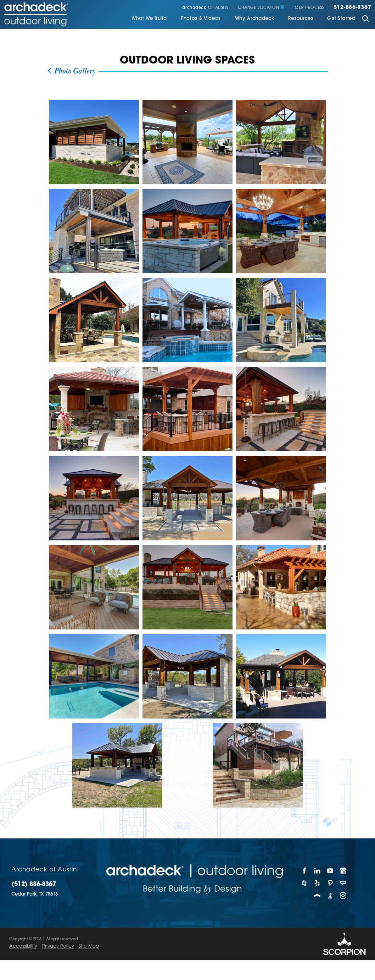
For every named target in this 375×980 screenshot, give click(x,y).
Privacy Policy (58, 946)
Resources (301, 19)
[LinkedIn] (317, 871)
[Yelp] (317, 883)
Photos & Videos (201, 19)
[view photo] (94, 142)
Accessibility (23, 946)
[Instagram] (343, 895)
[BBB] (330, 895)
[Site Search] (366, 19)
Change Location (261, 8)
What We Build (149, 19)
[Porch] (317, 895)
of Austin (205, 8)
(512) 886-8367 (34, 885)
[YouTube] (330, 871)
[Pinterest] (330, 883)
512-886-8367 (352, 8)
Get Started (341, 19)
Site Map (89, 946)
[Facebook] (304, 871)
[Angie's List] (343, 883)
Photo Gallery (71, 71)
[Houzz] (304, 883)
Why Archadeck (255, 19)
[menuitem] (149, 19)
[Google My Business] (343, 871)
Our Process (309, 8)
